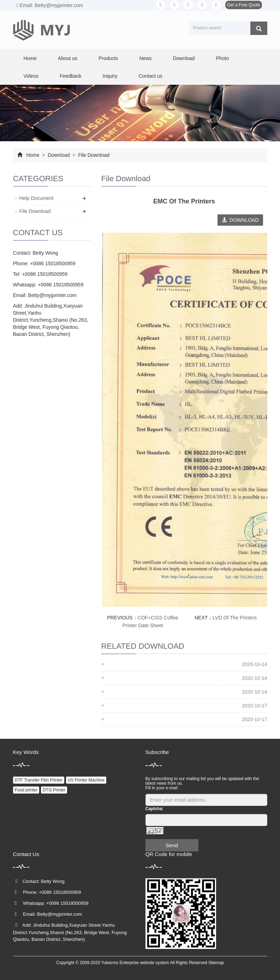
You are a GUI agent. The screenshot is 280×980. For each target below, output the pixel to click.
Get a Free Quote (243, 5)
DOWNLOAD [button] (240, 220)
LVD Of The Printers (235, 618)
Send (172, 845)
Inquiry (110, 76)
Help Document (37, 198)
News (145, 58)
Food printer (26, 790)
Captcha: (154, 809)
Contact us (151, 76)
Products (108, 58)
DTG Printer (54, 790)
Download (184, 58)
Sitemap (216, 963)
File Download (93, 155)
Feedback (70, 76)
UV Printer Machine (86, 780)
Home (30, 58)
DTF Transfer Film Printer (39, 780)
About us (68, 58)
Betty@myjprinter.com (52, 295)
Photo (223, 58)
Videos (31, 76)
